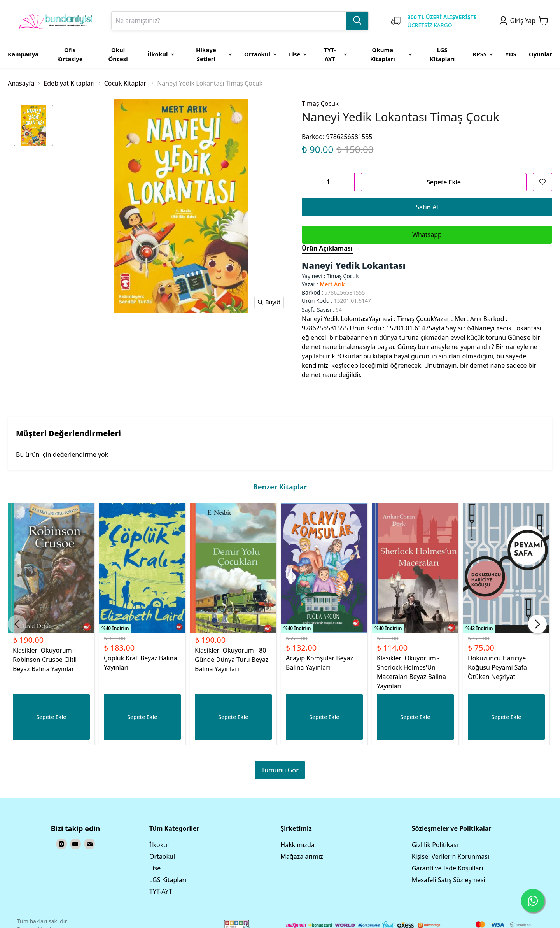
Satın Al (427, 207)
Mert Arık (332, 284)
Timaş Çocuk (320, 104)
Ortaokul (162, 856)
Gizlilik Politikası (435, 845)
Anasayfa (21, 83)
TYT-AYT (161, 891)
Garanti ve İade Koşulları (448, 868)
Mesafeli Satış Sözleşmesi (449, 880)
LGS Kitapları (168, 880)
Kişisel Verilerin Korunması (451, 856)
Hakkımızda (297, 845)
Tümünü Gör (280, 770)
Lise (155, 868)
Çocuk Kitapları (126, 83)
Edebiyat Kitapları (69, 83)
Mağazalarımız (302, 856)
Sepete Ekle (444, 182)
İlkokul (159, 845)
